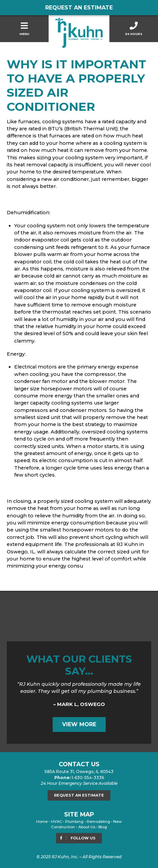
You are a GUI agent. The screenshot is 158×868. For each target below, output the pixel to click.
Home (42, 822)
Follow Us (77, 838)
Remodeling (98, 822)
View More (79, 724)
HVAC (57, 822)
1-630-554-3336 (88, 778)
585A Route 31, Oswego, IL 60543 (79, 771)
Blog (103, 827)
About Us (87, 827)
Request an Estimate (79, 8)
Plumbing (74, 822)
